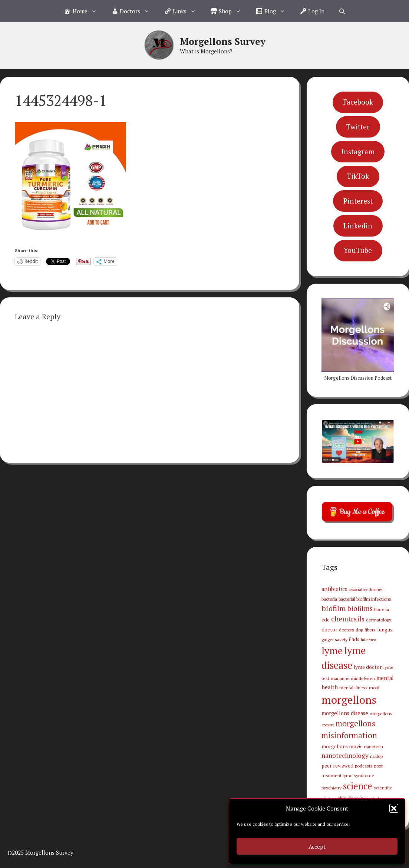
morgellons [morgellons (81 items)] (349, 700)
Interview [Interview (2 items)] (369, 640)
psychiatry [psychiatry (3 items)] (332, 788)
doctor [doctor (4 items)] (329, 630)
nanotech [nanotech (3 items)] (374, 746)
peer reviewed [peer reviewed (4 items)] (337, 766)
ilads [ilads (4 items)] (354, 639)
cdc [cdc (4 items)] (326, 620)
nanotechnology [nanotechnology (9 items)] (345, 755)
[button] (394, 808)
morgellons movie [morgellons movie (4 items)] (342, 746)
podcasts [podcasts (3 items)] (364, 766)
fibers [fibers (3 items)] (370, 630)
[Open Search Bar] (342, 11)
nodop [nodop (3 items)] (376, 756)
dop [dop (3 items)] (359, 630)
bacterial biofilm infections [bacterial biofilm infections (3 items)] (365, 599)
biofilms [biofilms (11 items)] (360, 608)
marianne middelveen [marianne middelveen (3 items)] (353, 678)
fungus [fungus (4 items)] (385, 630)
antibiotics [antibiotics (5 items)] (334, 589)
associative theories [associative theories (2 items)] (365, 590)
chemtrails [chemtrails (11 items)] (348, 619)
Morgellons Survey (223, 41)
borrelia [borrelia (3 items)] (382, 609)
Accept (317, 846)
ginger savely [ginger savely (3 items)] (334, 639)
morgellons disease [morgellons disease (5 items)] (345, 713)
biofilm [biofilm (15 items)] (334, 608)
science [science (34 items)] (358, 786)
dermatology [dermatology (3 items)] (379, 620)
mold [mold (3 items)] (374, 687)
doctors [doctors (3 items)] (347, 630)
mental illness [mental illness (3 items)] (353, 687)
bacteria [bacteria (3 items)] (329, 599)
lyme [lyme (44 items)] (332, 650)
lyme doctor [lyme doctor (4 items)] (368, 667)
